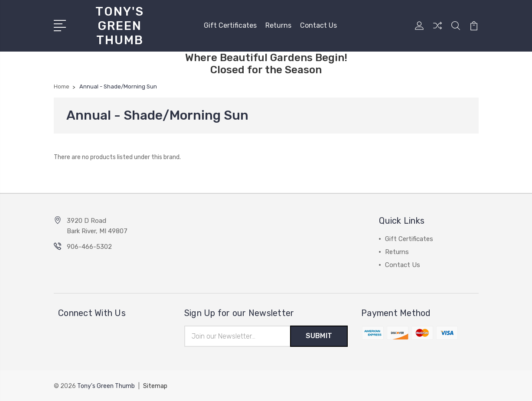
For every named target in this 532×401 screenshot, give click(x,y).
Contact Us (318, 25)
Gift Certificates (230, 25)
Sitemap (155, 386)
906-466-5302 (89, 247)
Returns (278, 25)
